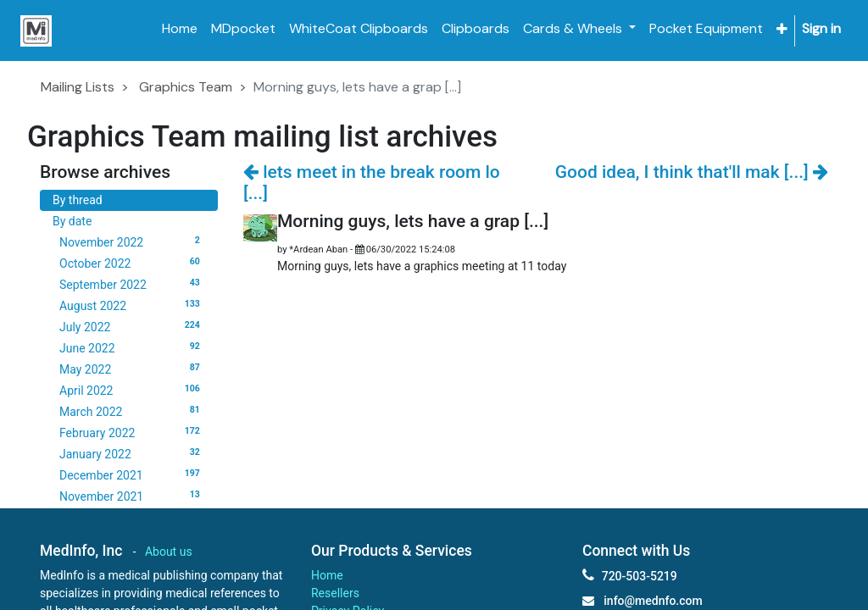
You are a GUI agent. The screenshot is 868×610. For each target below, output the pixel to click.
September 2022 (132, 284)
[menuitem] (180, 29)
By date (72, 221)
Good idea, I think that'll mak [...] (692, 172)
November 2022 (132, 241)
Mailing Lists (78, 87)
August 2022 (132, 305)
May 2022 (132, 369)
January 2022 (132, 453)
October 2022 (132, 263)
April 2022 (132, 390)
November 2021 (132, 496)
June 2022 (132, 347)
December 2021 (132, 474)
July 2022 (132, 326)
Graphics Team (186, 87)
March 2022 (132, 411)
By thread (78, 200)
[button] (782, 29)
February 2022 (132, 432)
